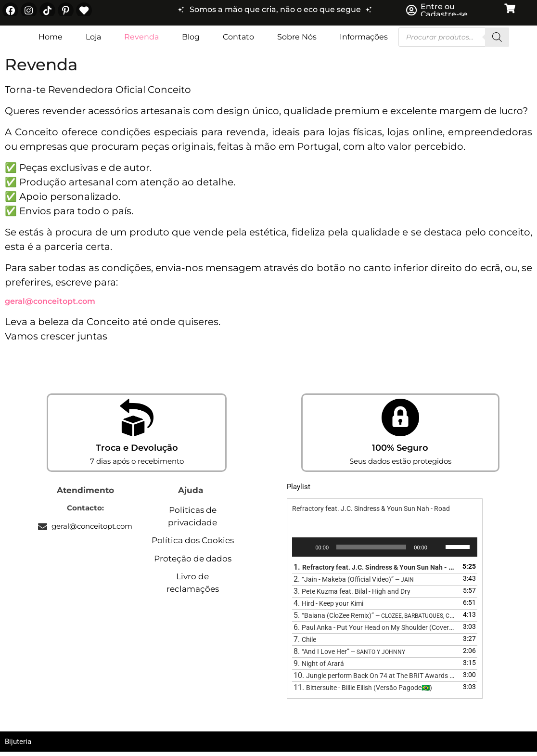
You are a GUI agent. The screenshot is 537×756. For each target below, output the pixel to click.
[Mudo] (438, 551)
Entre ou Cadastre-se (444, 12)
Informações (364, 41)
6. (375, 631)
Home (51, 41)
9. (319, 667)
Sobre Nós (297, 41)
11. (363, 691)
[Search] (497, 41)
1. (375, 571)
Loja (93, 41)
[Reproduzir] (305, 551)
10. (375, 679)
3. (352, 595)
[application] (384, 551)
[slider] (371, 551)
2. (354, 583)
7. (305, 643)
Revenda (141, 41)
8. (349, 655)
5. (375, 619)
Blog (191, 41)
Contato (238, 41)
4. (328, 607)
